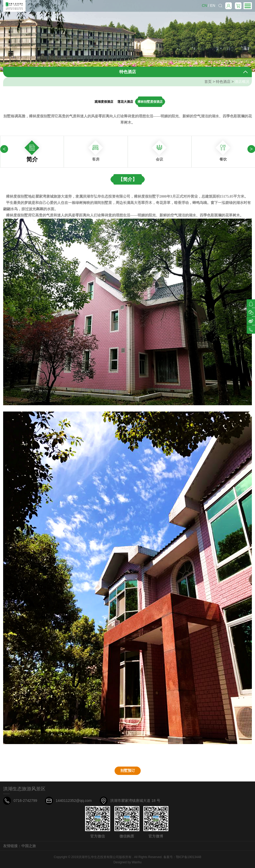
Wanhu (137, 862)
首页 (208, 82)
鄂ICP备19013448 (189, 857)
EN (213, 5)
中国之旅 (29, 846)
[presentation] (4, 149)
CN (204, 5)
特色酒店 (223, 82)
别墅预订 (128, 771)
